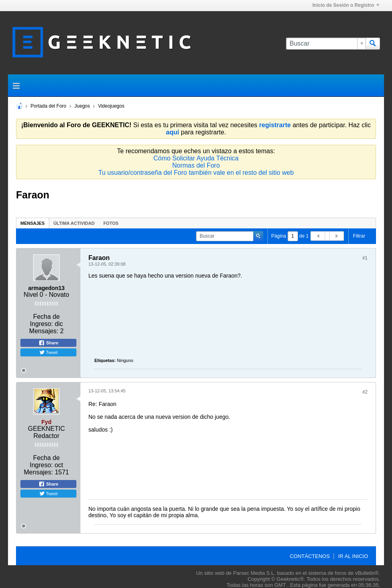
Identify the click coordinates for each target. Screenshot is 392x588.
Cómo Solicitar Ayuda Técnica (196, 158)
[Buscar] (326, 44)
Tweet (48, 352)
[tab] (33, 223)
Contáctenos (310, 556)
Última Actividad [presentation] (74, 223)
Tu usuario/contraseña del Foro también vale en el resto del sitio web (196, 173)
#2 (365, 392)
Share (48, 343)
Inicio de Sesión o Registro (346, 5)
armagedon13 (46, 288)
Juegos (82, 106)
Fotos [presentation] (111, 223)
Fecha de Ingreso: (45, 320)
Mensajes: (44, 331)
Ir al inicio (353, 556)
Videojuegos (111, 106)
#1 (365, 258)
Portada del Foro (48, 106)
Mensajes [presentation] (33, 223)
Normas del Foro (196, 165)
